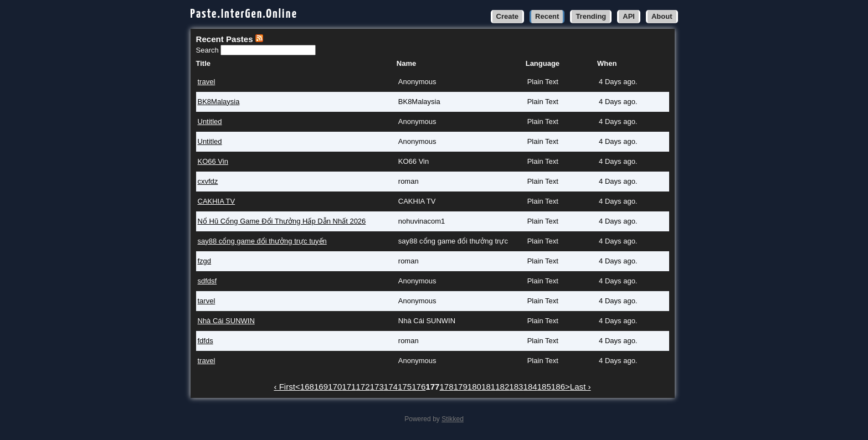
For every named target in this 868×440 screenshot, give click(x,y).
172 (363, 387)
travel (207, 82)
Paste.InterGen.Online (244, 14)
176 (418, 387)
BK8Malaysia (219, 102)
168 (307, 387)
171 (349, 387)
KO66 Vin (213, 161)
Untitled (210, 121)
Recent (547, 16)
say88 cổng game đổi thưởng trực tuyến (262, 241)
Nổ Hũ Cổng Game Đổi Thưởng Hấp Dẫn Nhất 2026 (282, 221)
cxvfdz (208, 181)
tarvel (207, 301)
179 (461, 387)
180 (474, 387)
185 (544, 387)
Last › (581, 387)
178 (446, 387)
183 (516, 387)
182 (502, 387)
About (662, 16)
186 (558, 387)
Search (209, 50)
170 (335, 387)
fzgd (205, 261)
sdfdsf (207, 281)
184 (530, 387)
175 (405, 387)
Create (507, 16)
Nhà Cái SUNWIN (226, 321)
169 (321, 387)
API (629, 16)
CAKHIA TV (217, 201)
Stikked (453, 419)
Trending (591, 16)
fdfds (206, 341)
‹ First (284, 387)
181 (488, 387)
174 (391, 387)
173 (377, 387)
